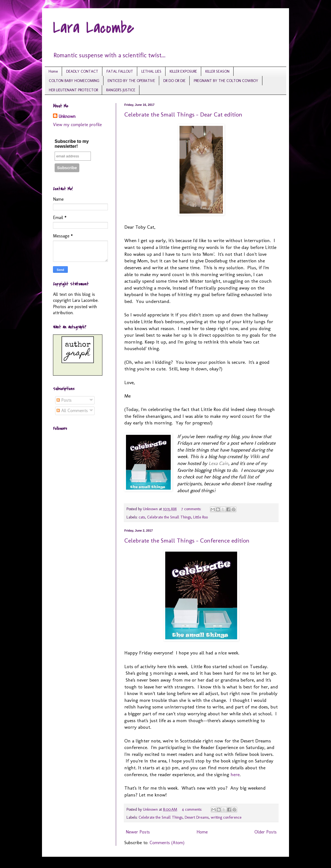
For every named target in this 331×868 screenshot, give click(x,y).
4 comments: (193, 809)
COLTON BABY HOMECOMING (74, 81)
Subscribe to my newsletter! (72, 144)
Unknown (67, 116)
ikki (255, 456)
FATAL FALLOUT (120, 71)
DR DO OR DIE (174, 81)
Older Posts (266, 832)
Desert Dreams (197, 817)
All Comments (72, 411)
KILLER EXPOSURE (183, 71)
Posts (64, 400)
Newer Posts (138, 832)
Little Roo (200, 517)
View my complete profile (77, 125)
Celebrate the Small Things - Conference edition (187, 541)
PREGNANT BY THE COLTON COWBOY (226, 81)
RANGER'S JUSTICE (121, 90)
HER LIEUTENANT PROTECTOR (73, 90)
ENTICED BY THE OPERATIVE (131, 81)
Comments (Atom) (167, 843)
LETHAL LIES (151, 71)
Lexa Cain (218, 463)
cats (142, 517)
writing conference (226, 817)
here (235, 774)
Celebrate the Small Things (169, 517)
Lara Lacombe (94, 28)
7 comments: (192, 509)
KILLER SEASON (217, 71)
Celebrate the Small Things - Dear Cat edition (183, 114)
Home (53, 71)
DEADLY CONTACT (82, 71)
